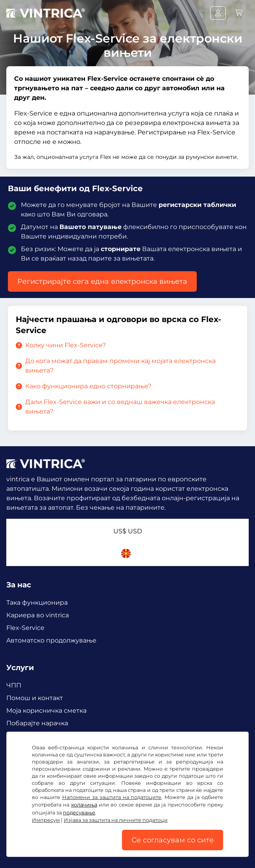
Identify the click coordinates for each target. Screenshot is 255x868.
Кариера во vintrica (38, 615)
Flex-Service (25, 628)
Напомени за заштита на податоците (112, 797)
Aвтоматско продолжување (51, 640)
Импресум (46, 820)
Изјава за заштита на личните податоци (116, 820)
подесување (79, 813)
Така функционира (37, 603)
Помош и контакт (35, 698)
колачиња (84, 805)
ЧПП (14, 685)
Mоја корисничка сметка (46, 711)
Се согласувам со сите (173, 840)
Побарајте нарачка (37, 723)
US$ (128, 531)
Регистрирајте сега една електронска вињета (102, 281)
